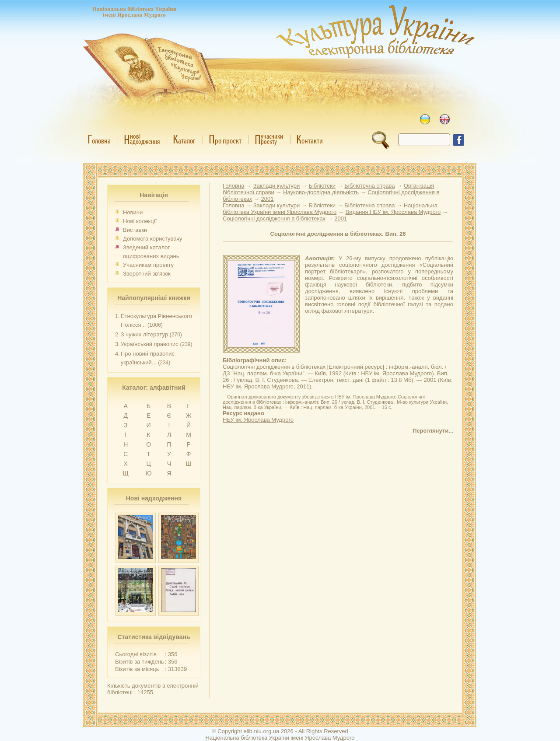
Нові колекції (140, 221)
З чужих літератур (144, 334)
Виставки (135, 230)
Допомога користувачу (153, 239)
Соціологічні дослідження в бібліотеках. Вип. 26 (338, 234)
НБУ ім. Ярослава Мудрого (258, 420)
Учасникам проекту (148, 265)
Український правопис (150, 344)
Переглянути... (433, 431)
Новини (133, 212)
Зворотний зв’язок (147, 274)
